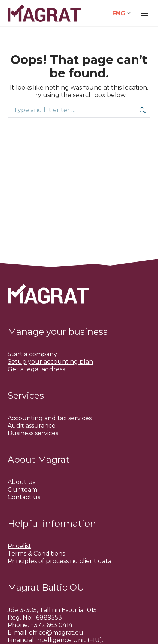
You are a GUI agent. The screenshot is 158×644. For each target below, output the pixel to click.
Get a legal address (36, 369)
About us (21, 482)
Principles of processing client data (59, 561)
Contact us (24, 497)
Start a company (32, 354)
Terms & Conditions (36, 554)
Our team (22, 490)
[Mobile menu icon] (144, 13)
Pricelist (19, 546)
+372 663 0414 (51, 625)
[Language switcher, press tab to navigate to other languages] (121, 13)
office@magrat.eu (56, 633)
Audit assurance (32, 426)
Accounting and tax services (50, 418)
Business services (33, 433)
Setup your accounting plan (50, 362)
